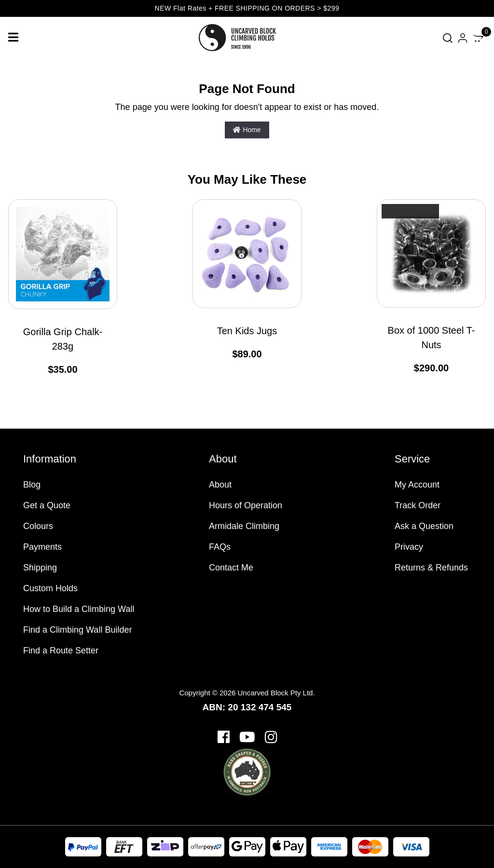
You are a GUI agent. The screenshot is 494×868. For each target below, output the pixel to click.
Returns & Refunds (431, 568)
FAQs (220, 547)
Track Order (418, 505)
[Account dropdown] (463, 38)
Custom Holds (50, 588)
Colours (38, 526)
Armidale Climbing (244, 526)
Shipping (40, 568)
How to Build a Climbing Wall (79, 609)
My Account (417, 485)
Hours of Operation (246, 505)
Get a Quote (47, 505)
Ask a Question (424, 526)
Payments (42, 547)
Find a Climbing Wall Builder (77, 630)
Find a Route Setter (61, 651)
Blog (32, 485)
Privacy (409, 547)
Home (247, 130)
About (220, 485)
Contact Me (231, 568)
